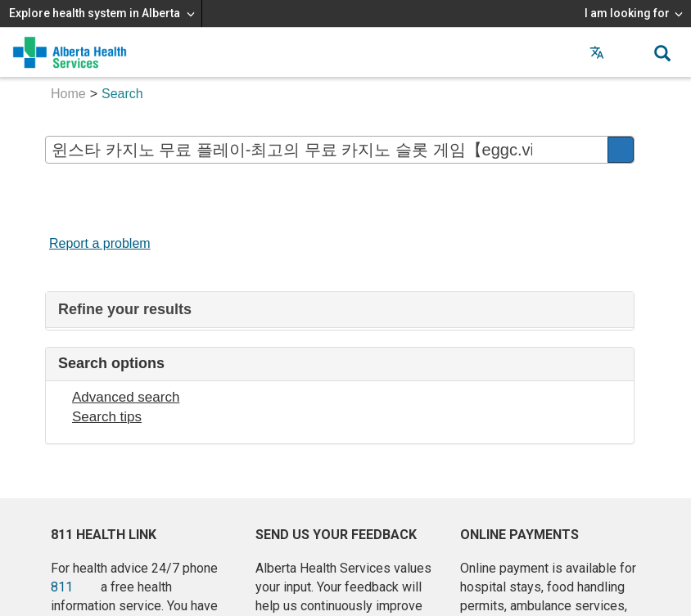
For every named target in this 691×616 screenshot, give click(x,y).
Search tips (107, 417)
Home (68, 94)
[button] (630, 52)
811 (62, 587)
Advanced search (126, 397)
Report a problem (100, 243)
